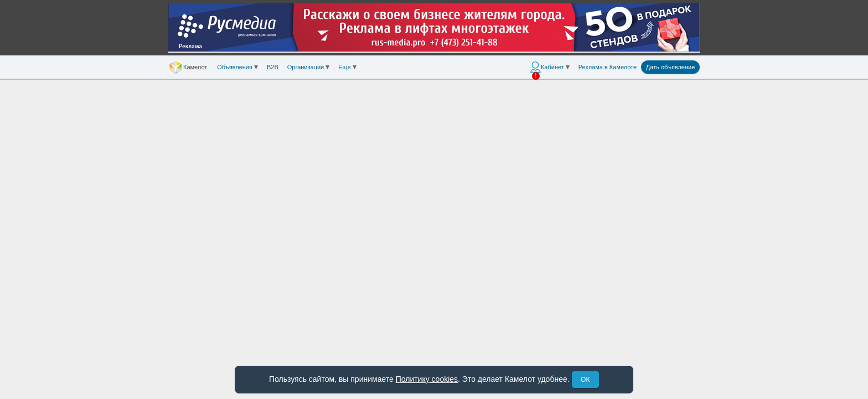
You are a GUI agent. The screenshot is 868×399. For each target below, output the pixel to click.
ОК (585, 380)
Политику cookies (427, 379)
